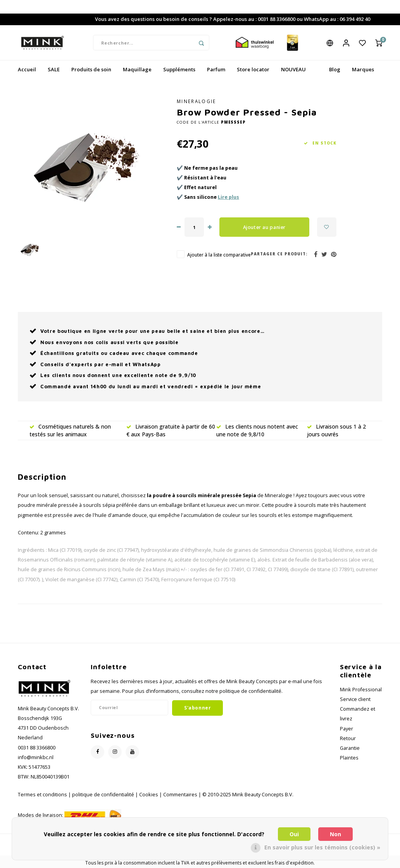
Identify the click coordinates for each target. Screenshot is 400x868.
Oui (294, 834)
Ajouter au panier (265, 227)
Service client (355, 699)
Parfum (216, 69)
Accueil (27, 69)
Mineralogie (197, 101)
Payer (347, 729)
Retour (348, 738)
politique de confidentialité (103, 795)
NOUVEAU (293, 69)
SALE (54, 69)
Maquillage (137, 69)
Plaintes (349, 758)
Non (335, 834)
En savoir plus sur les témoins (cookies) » (322, 847)
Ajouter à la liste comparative (219, 255)
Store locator (253, 69)
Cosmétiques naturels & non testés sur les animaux (70, 430)
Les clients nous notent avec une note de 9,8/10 (257, 430)
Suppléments (179, 69)
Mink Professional (361, 690)
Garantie (350, 748)
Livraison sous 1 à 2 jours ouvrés (336, 430)
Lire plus (228, 197)
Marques (363, 69)
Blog (335, 69)
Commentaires (180, 795)
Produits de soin (91, 69)
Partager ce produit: (279, 254)
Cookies (149, 795)
